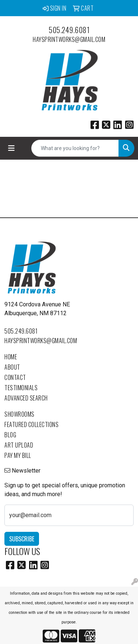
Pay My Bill (18, 455)
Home (11, 357)
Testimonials (21, 388)
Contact (15, 377)
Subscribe (22, 539)
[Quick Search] (75, 148)
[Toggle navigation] (11, 148)
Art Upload (19, 445)
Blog (10, 435)
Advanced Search (26, 398)
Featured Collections (31, 424)
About (12, 367)
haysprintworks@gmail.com (69, 39)
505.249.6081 (69, 30)
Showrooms (20, 414)
